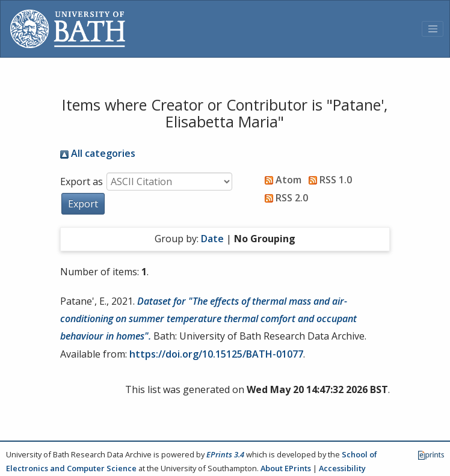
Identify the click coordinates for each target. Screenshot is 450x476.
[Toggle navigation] (433, 29)
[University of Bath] (68, 29)
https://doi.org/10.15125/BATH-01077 (216, 354)
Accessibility (342, 468)
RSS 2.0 (284, 198)
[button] (83, 204)
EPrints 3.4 (225, 454)
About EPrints (286, 468)
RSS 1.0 (328, 180)
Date (212, 239)
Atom (281, 180)
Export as (82, 182)
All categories (98, 153)
